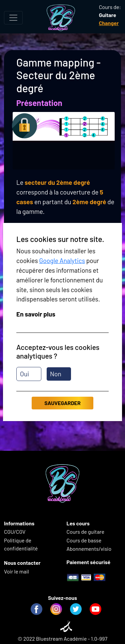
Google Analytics (62, 261)
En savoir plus (36, 314)
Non (56, 374)
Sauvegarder (62, 403)
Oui (24, 374)
